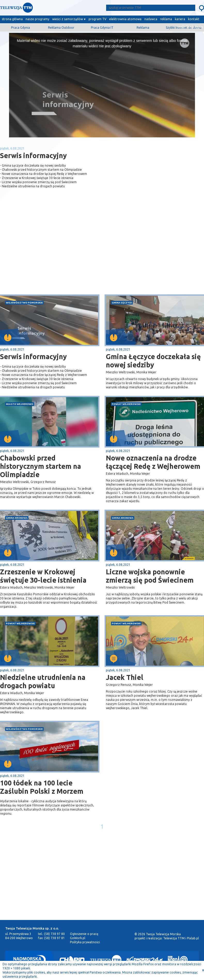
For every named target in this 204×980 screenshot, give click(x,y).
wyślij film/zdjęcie (190, 27)
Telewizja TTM (174, 938)
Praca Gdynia (21, 28)
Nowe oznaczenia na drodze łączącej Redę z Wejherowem (153, 462)
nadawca (151, 19)
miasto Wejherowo (20, 404)
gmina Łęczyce (122, 303)
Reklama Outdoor (61, 28)
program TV (97, 19)
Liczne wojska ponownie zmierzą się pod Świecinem (150, 576)
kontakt (194, 19)
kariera (180, 19)
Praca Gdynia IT (102, 28)
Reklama (143, 28)
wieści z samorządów (68, 19)
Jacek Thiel (125, 677)
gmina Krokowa (17, 518)
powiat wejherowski (126, 404)
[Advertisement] (51, 253)
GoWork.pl (78, 938)
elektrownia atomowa (125, 19)
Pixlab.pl (193, 938)
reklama (166, 19)
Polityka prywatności (85, 942)
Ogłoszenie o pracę (84, 934)
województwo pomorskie (24, 303)
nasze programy (37, 19)
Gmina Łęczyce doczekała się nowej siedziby (153, 361)
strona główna (12, 19)
